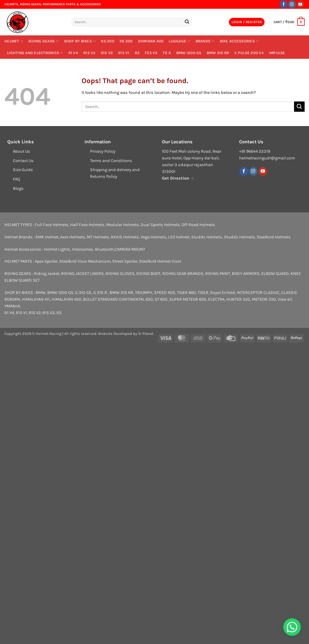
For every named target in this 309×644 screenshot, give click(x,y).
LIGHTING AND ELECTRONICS (35, 53)
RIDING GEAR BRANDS (183, 274)
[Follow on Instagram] (292, 4)
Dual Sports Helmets (160, 225)
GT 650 (161, 299)
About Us (21, 151)
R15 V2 (107, 53)
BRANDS (205, 41)
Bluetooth (104, 249)
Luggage (179, 41)
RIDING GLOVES (120, 274)
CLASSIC (271, 293)
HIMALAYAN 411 (36, 299)
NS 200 (108, 41)
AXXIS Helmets (125, 237)
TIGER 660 (186, 293)
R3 (137, 53)
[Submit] (187, 22)
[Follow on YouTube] (301, 4)
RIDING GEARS (44, 41)
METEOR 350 (264, 299)
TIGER (203, 293)
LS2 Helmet (179, 237)
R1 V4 (73, 53)
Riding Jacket (47, 274)
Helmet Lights (57, 249)
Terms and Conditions (111, 161)
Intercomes (83, 249)
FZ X (167, 53)
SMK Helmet (47, 237)
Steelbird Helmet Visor (160, 261)
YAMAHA (12, 306)
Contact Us (23, 161)
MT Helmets (98, 237)
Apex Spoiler (46, 261)
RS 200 (126, 41)
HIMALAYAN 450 (66, 299)
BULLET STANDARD (101, 299)
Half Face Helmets (87, 225)
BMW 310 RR (218, 53)
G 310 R (101, 293)
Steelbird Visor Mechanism (85, 261)
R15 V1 (124, 53)
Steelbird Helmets (274, 237)
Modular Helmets (122, 225)
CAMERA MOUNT (130, 249)
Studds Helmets (207, 237)
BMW (41, 293)
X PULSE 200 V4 (249, 53)
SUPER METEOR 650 (188, 299)
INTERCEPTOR (250, 293)
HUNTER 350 (238, 299)
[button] (247, 22)
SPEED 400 (165, 293)
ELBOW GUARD (275, 274)
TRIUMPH (144, 293)
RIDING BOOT (148, 274)
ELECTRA (216, 299)
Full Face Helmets (52, 225)
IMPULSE (277, 53)
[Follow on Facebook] (284, 4)
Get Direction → (178, 178)
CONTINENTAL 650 (136, 299)
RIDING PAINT (218, 274)
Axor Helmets (73, 237)
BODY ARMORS (246, 274)
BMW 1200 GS (189, 53)
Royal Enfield (223, 293)
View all (285, 299)
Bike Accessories (239, 41)
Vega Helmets (153, 237)
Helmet (14, 41)
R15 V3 (89, 53)
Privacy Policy (103, 151)
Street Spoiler (125, 261)
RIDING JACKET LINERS (82, 274)
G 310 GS (83, 293)
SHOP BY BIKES (80, 41)
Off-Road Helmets (198, 225)
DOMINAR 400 (151, 41)
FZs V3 (151, 53)
